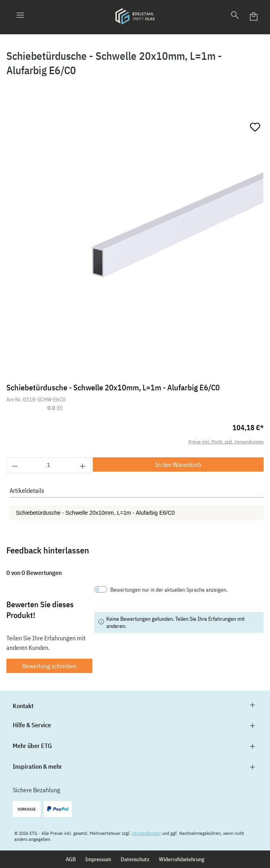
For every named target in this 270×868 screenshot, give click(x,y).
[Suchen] (235, 16)
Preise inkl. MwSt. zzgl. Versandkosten (226, 442)
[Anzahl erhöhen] (83, 465)
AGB (71, 859)
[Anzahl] (49, 465)
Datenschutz (135, 859)
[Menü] (20, 16)
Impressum (98, 859)
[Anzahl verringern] (15, 465)
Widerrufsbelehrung (182, 859)
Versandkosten (146, 833)
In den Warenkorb (178, 465)
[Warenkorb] (254, 16)
